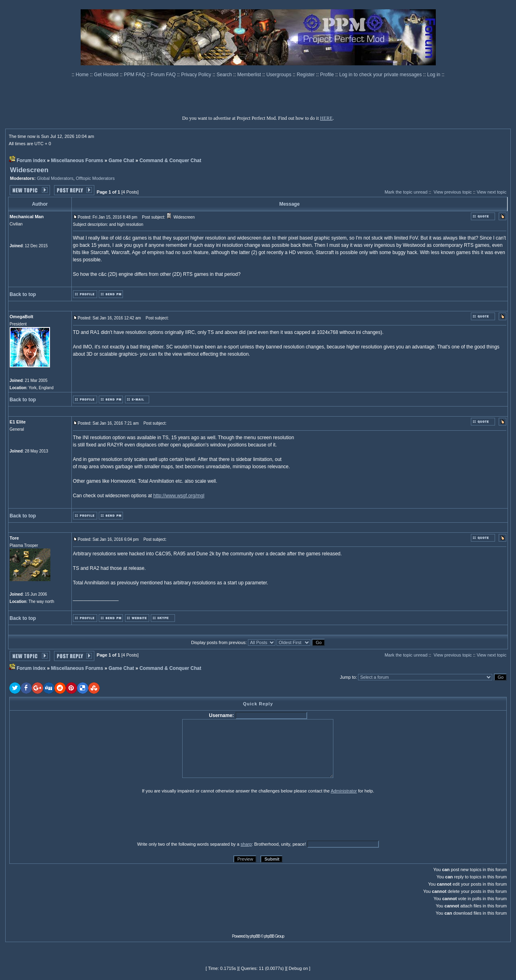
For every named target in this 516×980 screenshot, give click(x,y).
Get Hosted (107, 75)
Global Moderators (55, 178)
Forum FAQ (164, 75)
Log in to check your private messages (381, 75)
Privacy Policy (197, 75)
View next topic (491, 192)
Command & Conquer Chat (170, 161)
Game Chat (121, 161)
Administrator (344, 791)
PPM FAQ (135, 75)
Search (225, 75)
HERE (326, 118)
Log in (434, 75)
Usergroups (280, 75)
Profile (328, 75)
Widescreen (29, 170)
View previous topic (453, 192)
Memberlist (250, 75)
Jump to (348, 677)
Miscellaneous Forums (77, 161)
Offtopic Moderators (95, 178)
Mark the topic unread (406, 192)
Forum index (31, 161)
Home (83, 75)
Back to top (23, 294)
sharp (246, 844)
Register (306, 75)
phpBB (255, 936)
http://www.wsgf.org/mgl (179, 496)
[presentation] (72, 817)
